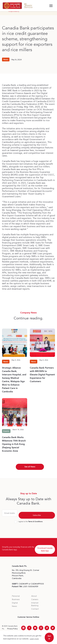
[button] (51, 6)
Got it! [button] (49, 637)
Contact (35, 609)
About (34, 596)
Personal (16, 596)
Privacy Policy (12, 629)
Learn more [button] (34, 639)
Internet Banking (35, 604)
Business (16, 599)
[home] (12, 6)
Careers (35, 599)
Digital (15, 603)
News (14, 606)
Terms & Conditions (35, 522)
